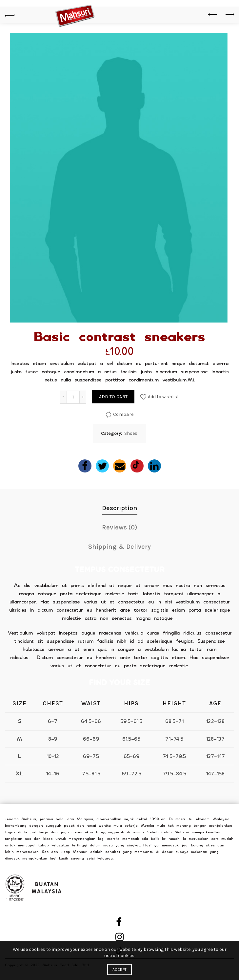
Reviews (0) (120, 527)
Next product (229, 14)
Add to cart (113, 397)
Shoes (131, 433)
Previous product (213, 14)
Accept (120, 970)
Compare (123, 414)
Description (120, 508)
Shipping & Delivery (119, 547)
